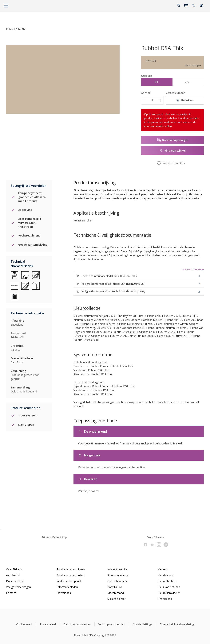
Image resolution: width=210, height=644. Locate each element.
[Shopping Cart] (194, 6)
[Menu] (6, 6)
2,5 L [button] (188, 82)
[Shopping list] (186, 6)
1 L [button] (157, 82)
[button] (202, 6)
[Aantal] (152, 100)
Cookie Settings (143, 624)
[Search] (179, 6)
